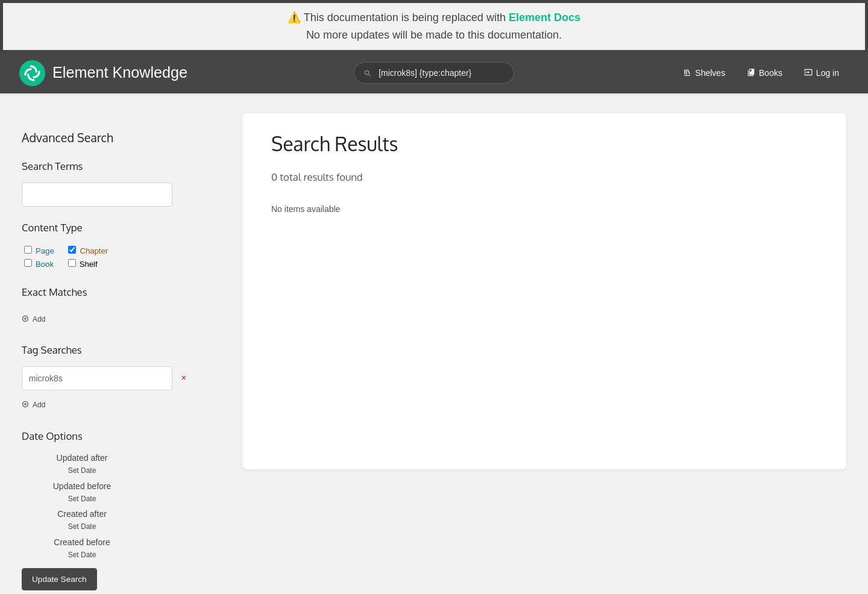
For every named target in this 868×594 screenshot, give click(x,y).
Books (765, 73)
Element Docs (545, 17)
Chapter (88, 251)
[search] (434, 73)
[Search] (368, 73)
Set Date (82, 471)
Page (40, 251)
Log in (822, 73)
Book (40, 264)
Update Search (59, 579)
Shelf (83, 264)
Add (33, 319)
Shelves (704, 73)
